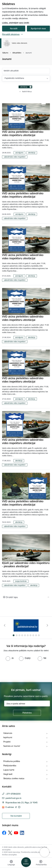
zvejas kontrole (21, 581)
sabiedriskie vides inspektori (15, 157)
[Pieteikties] (27, 713)
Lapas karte (9, 770)
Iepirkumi (8, 737)
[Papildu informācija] (19, 807)
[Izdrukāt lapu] (26, 597)
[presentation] (23, 671)
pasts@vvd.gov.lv (13, 798)
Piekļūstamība (10, 766)
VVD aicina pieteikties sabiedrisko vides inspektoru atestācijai (23, 133)
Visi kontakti (16, 816)
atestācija (32, 153)
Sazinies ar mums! (12, 746)
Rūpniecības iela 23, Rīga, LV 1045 (22, 803)
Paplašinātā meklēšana (14, 78)
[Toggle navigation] (26, 862)
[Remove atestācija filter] (31, 87)
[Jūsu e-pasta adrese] (27, 703)
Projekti (7, 742)
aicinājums (19, 153)
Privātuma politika (12, 761)
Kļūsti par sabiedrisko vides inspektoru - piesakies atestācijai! (26, 565)
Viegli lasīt (8, 774)
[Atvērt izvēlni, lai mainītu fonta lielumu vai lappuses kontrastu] (41, 863)
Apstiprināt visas (38, 28)
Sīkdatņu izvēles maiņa (14, 778)
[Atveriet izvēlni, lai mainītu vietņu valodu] (11, 863)
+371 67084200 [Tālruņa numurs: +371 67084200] (13, 794)
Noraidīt (14, 28)
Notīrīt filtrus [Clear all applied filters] (27, 92)
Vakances (8, 733)
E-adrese (10, 807)
